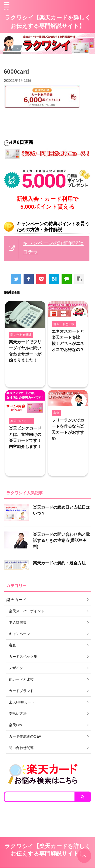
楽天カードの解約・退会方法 (59, 563)
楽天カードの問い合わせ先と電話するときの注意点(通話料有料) (61, 540)
